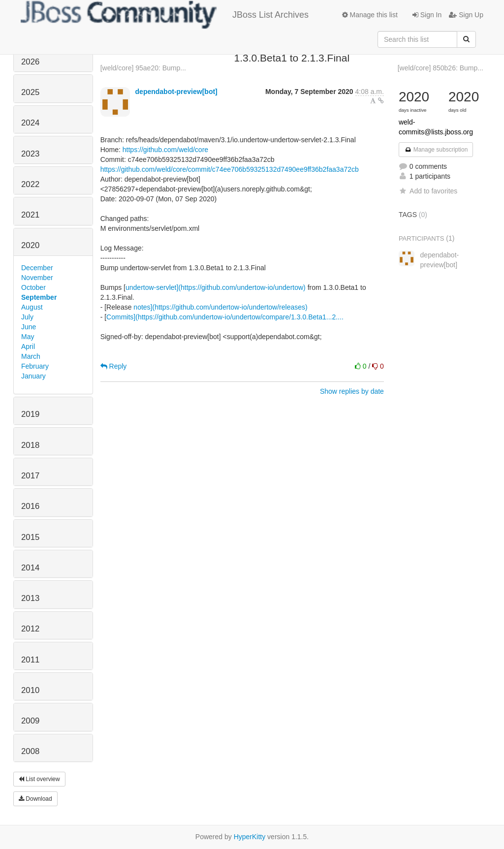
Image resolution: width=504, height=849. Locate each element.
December (37, 268)
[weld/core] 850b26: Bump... (441, 68)
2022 (30, 184)
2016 (30, 506)
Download (35, 799)
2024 (30, 123)
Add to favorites (428, 191)
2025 (30, 92)
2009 (30, 721)
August (32, 307)
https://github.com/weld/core (165, 150)
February (35, 366)
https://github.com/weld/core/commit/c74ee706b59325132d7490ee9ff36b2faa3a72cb (230, 169)
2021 (30, 215)
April (28, 346)
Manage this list (370, 15)
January (33, 376)
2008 (30, 751)
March (31, 356)
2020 (30, 245)
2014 (30, 568)
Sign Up (466, 15)
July (27, 317)
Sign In (427, 15)
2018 (30, 445)
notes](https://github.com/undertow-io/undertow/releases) (220, 307)
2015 (30, 537)
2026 (30, 62)
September (39, 297)
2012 (30, 629)
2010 (30, 690)
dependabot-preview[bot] (176, 92)
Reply (114, 366)
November (37, 278)
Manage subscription (436, 150)
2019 (30, 414)
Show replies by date (352, 391)
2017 (30, 476)
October (33, 287)
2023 (30, 154)
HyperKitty (250, 837)
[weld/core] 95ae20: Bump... (143, 68)
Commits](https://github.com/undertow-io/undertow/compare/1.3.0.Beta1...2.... (225, 317)
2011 (30, 660)
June (29, 327)
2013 (30, 598)
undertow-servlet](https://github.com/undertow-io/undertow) (216, 287)
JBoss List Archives (165, 15)
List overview (39, 779)
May (28, 337)
